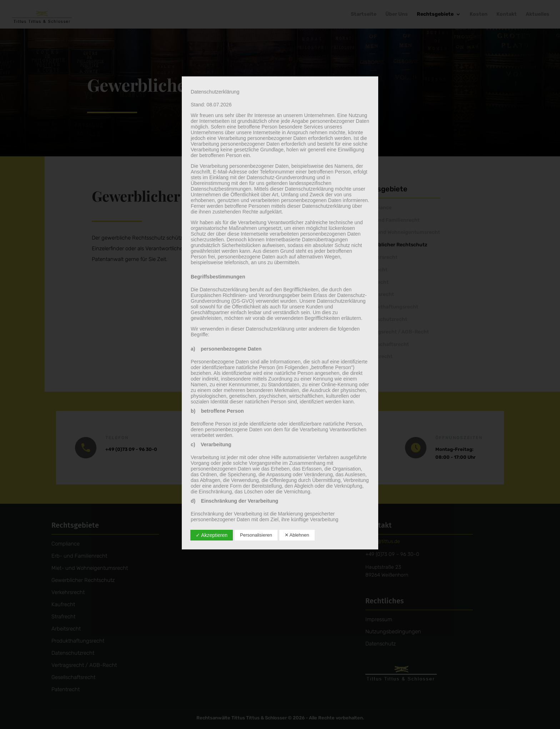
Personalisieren (256, 535)
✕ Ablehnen (297, 535)
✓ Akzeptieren (212, 535)
